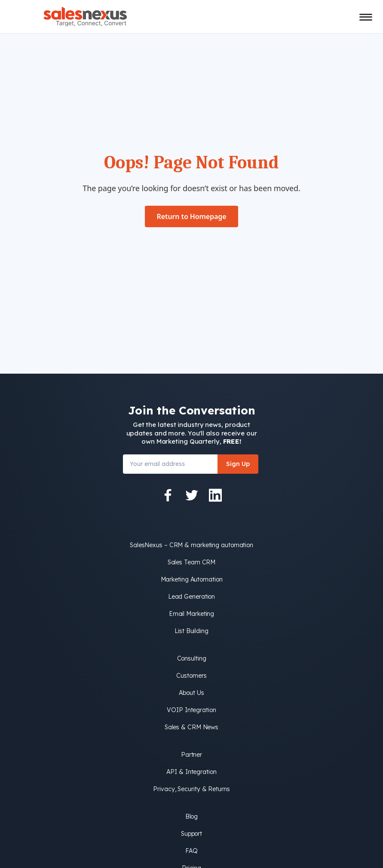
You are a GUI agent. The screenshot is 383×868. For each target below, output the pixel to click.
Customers (191, 676)
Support (191, 834)
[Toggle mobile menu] (366, 17)
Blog (192, 816)
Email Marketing (192, 614)
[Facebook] (168, 495)
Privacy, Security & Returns (191, 789)
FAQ (191, 851)
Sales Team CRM (192, 562)
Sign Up (238, 464)
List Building (191, 631)
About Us (191, 693)
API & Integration (191, 772)
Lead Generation (192, 597)
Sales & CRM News (191, 727)
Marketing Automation (192, 579)
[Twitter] (192, 495)
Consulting (192, 658)
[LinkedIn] (215, 495)
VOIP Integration (191, 710)
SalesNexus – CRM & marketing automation (191, 545)
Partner (191, 755)
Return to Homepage (192, 216)
